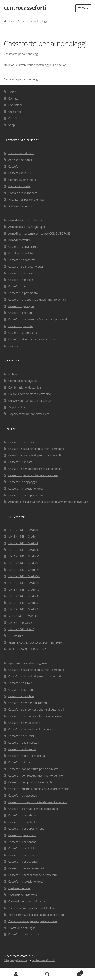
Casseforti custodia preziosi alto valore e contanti (40, 789)
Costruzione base (19, 888)
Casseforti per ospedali (23, 862)
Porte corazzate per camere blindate (32, 908)
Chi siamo (15, 112)
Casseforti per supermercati (26, 868)
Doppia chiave (17, 407)
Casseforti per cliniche (23, 848)
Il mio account (16, 974)
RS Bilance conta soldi (22, 206)
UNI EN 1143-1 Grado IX (24, 590)
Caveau (13, 346)
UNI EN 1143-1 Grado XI (24, 603)
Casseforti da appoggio (23, 482)
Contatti (14, 98)
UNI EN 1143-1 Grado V (23, 563)
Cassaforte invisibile (21, 696)
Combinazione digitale (23, 381)
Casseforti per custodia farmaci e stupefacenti (38, 319)
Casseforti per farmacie (23, 855)
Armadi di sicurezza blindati (26, 220)
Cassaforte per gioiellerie (24, 723)
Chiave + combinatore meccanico (30, 401)
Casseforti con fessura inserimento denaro (36, 776)
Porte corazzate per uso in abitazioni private (37, 915)
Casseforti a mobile (21, 280)
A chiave (14, 374)
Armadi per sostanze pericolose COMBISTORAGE (39, 233)
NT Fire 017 (16, 636)
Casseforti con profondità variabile (30, 782)
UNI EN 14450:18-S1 (21, 623)
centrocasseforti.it (43, 960)
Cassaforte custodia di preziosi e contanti (35, 455)
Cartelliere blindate (21, 253)
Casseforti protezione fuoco (26, 489)
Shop (12, 125)
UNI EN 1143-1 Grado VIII (24, 583)
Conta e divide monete (23, 193)
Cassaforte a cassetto (22, 260)
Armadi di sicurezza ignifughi (27, 227)
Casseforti (15, 167)
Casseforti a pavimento (23, 293)
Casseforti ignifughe (21, 306)
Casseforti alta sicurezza (24, 743)
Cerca (47, 974)
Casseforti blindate (20, 462)
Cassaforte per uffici (21, 442)
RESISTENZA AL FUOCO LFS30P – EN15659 (35, 643)
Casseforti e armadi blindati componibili (34, 809)
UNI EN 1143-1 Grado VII (24, 576)
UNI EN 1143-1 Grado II (23, 543)
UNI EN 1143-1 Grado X (23, 596)
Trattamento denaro (21, 153)
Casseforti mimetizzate (23, 815)
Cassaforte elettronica (22, 690)
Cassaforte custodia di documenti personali (36, 449)
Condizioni (15, 105)
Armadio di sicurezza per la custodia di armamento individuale (48, 502)
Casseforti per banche (22, 842)
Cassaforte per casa (21, 273)
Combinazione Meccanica (25, 387)
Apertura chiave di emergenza (28, 663)
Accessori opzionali (21, 160)
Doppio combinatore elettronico (29, 414)
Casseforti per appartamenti (26, 495)
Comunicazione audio (22, 180)
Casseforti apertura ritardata (27, 756)
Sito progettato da (15, 960)
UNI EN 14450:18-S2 (21, 629)
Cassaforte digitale (20, 683)
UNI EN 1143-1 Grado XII (24, 609)
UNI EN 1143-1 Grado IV (24, 556)
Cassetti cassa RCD (20, 173)
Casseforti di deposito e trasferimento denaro (38, 300)
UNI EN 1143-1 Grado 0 (23, 530)
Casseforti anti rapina (22, 749)
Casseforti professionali (23, 333)
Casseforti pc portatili (22, 822)
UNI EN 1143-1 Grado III (24, 550)
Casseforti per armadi (22, 835)
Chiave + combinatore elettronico (30, 394)
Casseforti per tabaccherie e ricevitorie (33, 475)
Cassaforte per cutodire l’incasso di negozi (35, 469)
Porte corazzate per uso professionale (33, 921)
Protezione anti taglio (22, 928)
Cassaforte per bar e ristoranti (28, 703)
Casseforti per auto (21, 313)
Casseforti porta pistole (23, 247)
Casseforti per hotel (21, 326)
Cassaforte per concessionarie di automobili (36, 710)
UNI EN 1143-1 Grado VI (24, 570)
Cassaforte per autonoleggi (26, 267)
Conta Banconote (19, 186)
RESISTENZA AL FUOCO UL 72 (27, 649)
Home (11, 21)
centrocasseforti (25, 8)
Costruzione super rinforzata (27, 901)
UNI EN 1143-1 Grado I (23, 537)
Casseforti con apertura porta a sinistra (33, 769)
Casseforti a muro (20, 286)
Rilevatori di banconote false (27, 200)
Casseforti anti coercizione (25, 934)
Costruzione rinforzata (23, 895)
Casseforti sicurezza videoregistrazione (33, 339)
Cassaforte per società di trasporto (31, 729)
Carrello (13, 118)
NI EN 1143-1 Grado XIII (23, 616)
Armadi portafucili (20, 240)
